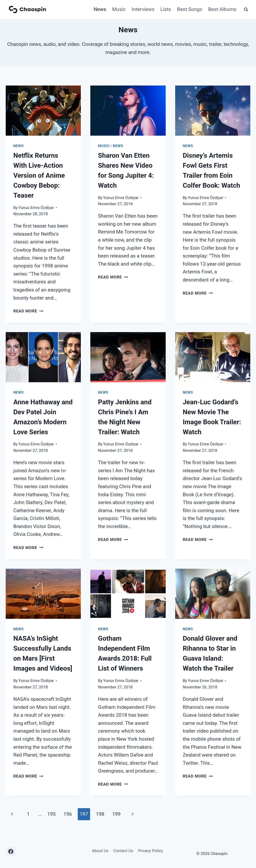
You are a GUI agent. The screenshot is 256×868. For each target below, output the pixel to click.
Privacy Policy (151, 851)
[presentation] (43, 111)
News (100, 9)
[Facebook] (11, 851)
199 (116, 814)
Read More (28, 311)
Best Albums (222, 9)
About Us (100, 851)
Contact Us (123, 851)
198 (100, 814)
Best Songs (190, 9)
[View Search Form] (246, 10)
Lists (166, 9)
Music (119, 9)
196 (68, 814)
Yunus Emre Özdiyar (36, 208)
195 (51, 814)
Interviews (143, 9)
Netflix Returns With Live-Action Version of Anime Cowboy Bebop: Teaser (39, 175)
